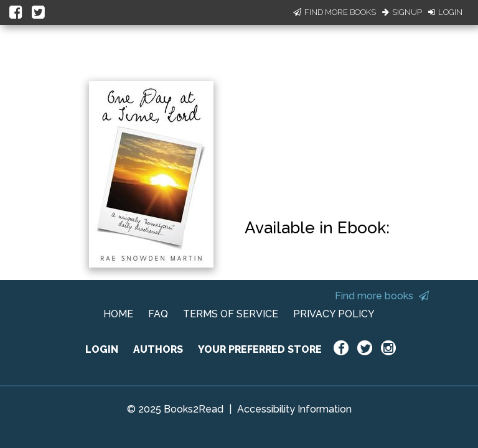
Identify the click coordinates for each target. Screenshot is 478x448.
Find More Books (335, 12)
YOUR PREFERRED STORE (260, 349)
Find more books (382, 296)
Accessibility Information (294, 409)
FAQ (158, 314)
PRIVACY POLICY (334, 314)
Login (445, 12)
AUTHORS (158, 349)
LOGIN (102, 349)
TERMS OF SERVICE (231, 314)
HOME (118, 314)
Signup (402, 12)
